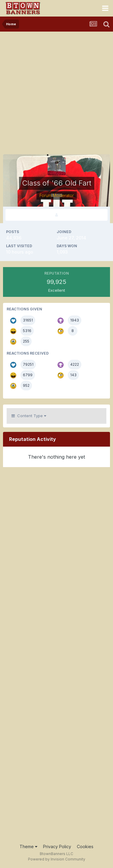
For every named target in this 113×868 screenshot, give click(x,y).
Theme (28, 846)
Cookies (85, 846)
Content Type (29, 416)
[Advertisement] (56, 91)
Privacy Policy (57, 846)
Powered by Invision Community (57, 859)
